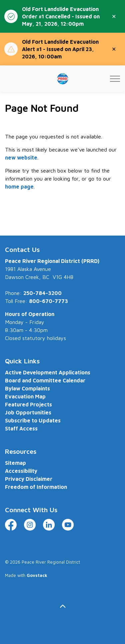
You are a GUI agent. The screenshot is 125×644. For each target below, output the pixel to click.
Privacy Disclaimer (29, 479)
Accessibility (21, 471)
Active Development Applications (48, 372)
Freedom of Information (36, 487)
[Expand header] (115, 79)
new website (21, 157)
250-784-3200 (42, 293)
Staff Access (21, 428)
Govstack (37, 575)
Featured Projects (28, 404)
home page (19, 187)
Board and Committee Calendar (45, 380)
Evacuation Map (25, 396)
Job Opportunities (28, 412)
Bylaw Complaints (27, 388)
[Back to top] (62, 606)
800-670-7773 (48, 301)
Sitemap (15, 463)
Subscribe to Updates (33, 420)
